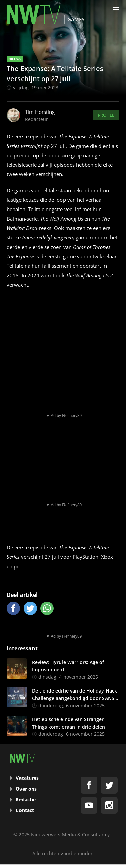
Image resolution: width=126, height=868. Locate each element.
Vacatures (27, 778)
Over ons (26, 789)
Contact (25, 810)
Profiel (106, 115)
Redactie (26, 799)
